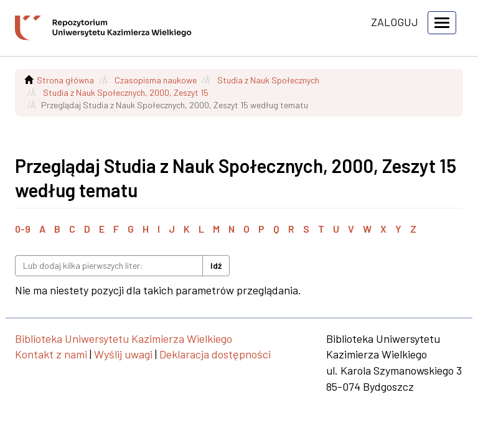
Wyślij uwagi (123, 354)
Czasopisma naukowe (156, 80)
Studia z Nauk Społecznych (268, 80)
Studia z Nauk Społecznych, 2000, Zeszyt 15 (126, 92)
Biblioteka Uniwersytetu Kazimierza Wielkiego (124, 338)
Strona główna (65, 80)
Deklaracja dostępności (215, 354)
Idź (216, 265)
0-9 (23, 229)
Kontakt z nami (51, 354)
